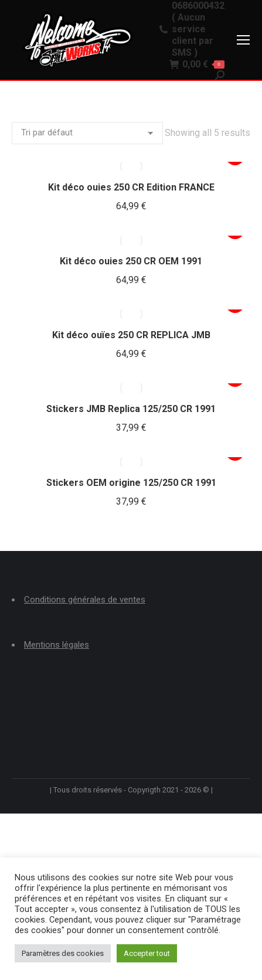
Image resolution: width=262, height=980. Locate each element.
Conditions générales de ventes (85, 600)
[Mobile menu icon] (243, 40)
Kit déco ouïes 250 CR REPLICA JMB (131, 335)
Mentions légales (57, 645)
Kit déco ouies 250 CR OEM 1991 (131, 261)
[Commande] (87, 133)
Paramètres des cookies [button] (63, 953)
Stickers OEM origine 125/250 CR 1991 (131, 483)
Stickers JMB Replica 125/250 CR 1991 (131, 409)
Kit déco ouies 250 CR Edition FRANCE (131, 187)
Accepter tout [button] (147, 953)
